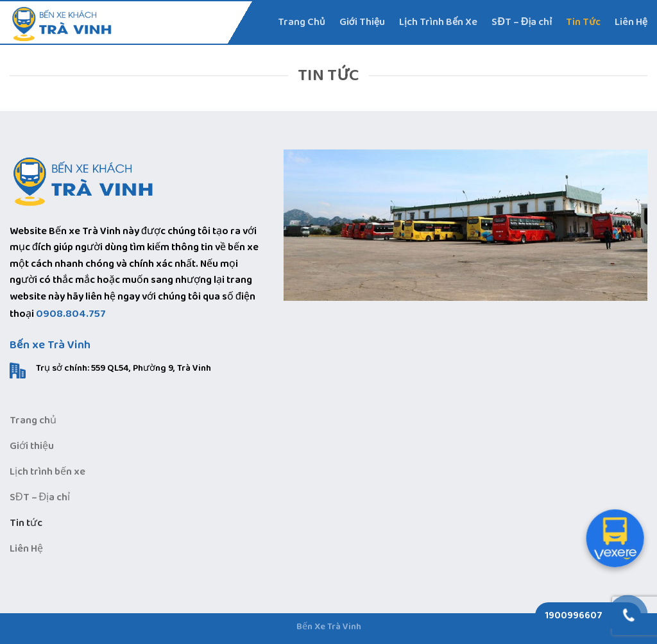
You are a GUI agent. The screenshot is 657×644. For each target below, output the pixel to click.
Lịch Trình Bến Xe (438, 22)
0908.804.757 (71, 314)
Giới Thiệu (363, 22)
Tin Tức (583, 22)
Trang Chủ (302, 22)
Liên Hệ (631, 22)
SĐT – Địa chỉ (522, 22)
